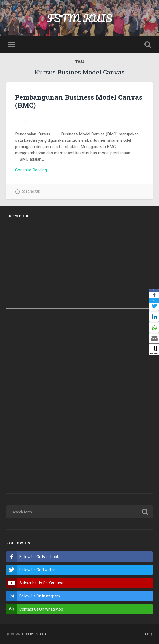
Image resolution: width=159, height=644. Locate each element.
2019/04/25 (31, 192)
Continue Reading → (34, 170)
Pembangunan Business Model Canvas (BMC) (79, 101)
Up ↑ (148, 634)
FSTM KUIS (80, 18)
